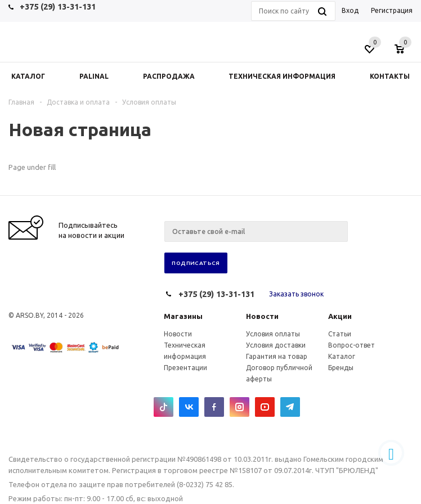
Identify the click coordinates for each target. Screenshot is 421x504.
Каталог (342, 356)
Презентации (185, 368)
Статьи (340, 334)
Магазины (183, 316)
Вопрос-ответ (351, 345)
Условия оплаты (273, 334)
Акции (340, 316)
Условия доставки (276, 345)
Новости (262, 316)
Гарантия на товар (277, 356)
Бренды (341, 368)
